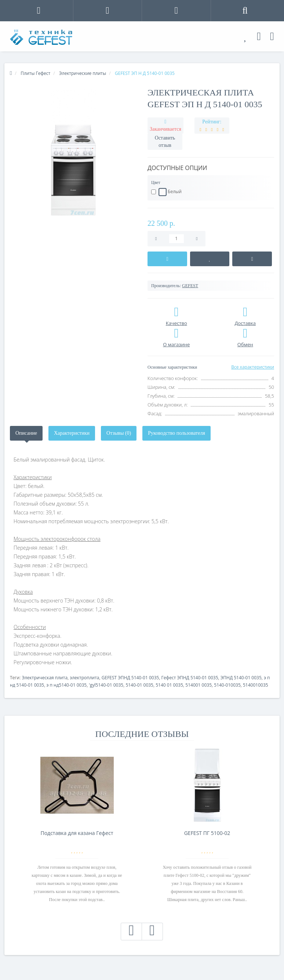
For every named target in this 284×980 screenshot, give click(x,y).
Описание (26, 433)
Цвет (156, 182)
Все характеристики (253, 367)
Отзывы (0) (119, 433)
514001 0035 (199, 685)
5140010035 (256, 685)
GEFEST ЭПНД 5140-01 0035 (130, 678)
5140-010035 (227, 685)
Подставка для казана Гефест (77, 833)
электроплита (84, 678)
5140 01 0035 (169, 685)
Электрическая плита (45, 678)
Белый (166, 192)
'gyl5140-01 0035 (106, 685)
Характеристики (72, 433)
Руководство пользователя (176, 433)
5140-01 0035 (139, 685)
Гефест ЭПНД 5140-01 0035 (190, 678)
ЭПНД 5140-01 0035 (241, 678)
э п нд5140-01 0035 (66, 685)
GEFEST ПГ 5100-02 (207, 833)
